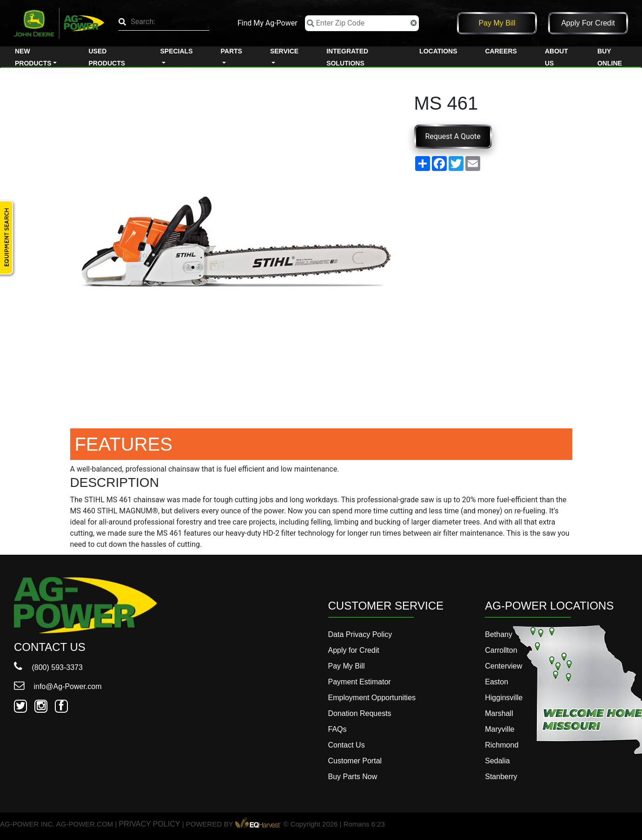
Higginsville (504, 698)
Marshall (499, 713)
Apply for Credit (588, 23)
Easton (496, 682)
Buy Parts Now (353, 777)
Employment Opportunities (372, 698)
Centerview (503, 666)
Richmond (502, 745)
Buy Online (610, 57)
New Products (33, 57)
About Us (556, 57)
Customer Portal (355, 761)
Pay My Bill (497, 23)
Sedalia (497, 761)
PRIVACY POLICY (150, 824)
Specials (176, 51)
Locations (438, 51)
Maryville (500, 729)
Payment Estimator (360, 682)
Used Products (107, 57)
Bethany (499, 634)
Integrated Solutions (347, 57)
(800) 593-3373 (48, 667)
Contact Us (347, 745)
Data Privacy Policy (360, 634)
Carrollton (501, 650)
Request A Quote (453, 136)
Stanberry (501, 777)
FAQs (338, 729)
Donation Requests (360, 713)
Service (284, 51)
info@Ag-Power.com (58, 686)
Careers (501, 51)
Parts (231, 51)
